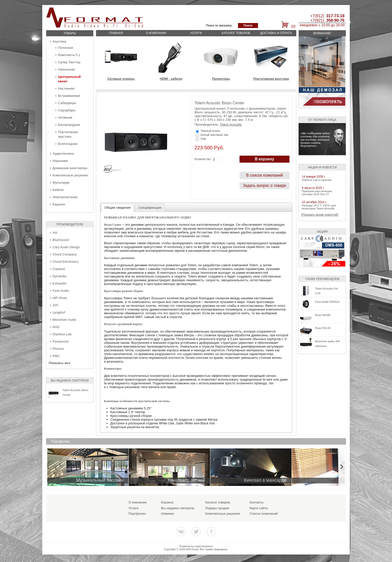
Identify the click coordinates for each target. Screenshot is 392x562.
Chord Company (64, 254)
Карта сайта (258, 508)
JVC (56, 305)
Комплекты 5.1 (69, 55)
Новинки (167, 514)
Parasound (60, 341)
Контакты (256, 502)
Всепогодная (68, 144)
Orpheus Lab (62, 334)
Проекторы (221, 79)
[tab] (118, 208)
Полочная (65, 48)
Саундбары (67, 110)
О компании (156, 33)
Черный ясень (210, 131)
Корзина (167, 502)
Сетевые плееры (121, 79)
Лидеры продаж (217, 508)
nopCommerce (204, 546)
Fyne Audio (61, 291)
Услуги (196, 33)
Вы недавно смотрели (178, 508)
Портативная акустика (271, 79)
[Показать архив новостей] (320, 215)
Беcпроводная (69, 125)
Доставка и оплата (276, 33)
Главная (116, 33)
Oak (203, 139)
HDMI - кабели (171, 79)
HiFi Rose (60, 298)
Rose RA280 (323, 315)
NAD (56, 327)
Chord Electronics (65, 262)
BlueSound (61, 240)
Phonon (58, 349)
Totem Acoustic (231, 124)
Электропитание (65, 197)
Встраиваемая (69, 96)
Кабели (58, 190)
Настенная (66, 88)
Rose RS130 (323, 328)
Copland (59, 269)
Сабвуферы (67, 103)
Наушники (60, 161)
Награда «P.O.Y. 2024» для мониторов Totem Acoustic (319, 207)
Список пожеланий (264, 514)
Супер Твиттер (69, 62)
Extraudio (59, 283)
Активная (65, 117)
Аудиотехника (63, 154)
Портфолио (137, 514)
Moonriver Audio (64, 320)
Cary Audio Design (66, 247)
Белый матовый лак (214, 135)
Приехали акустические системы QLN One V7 (317, 193)
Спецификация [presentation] (150, 208)
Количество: (203, 159)
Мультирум (61, 183)
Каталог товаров (236, 33)
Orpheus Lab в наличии (316, 180)
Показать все (59, 363)
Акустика (59, 41)
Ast (55, 233)
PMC (56, 356)
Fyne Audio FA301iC (327, 302)
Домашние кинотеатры (70, 168)
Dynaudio (59, 276)
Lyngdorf (59, 312)
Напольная (66, 69)
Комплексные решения (70, 175)
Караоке (59, 204)
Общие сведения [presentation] (117, 208)
